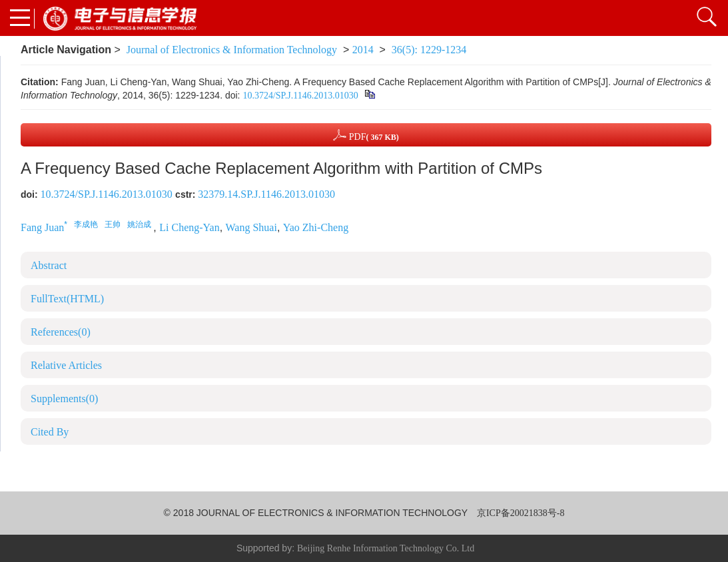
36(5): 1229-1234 (429, 50)
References (61, 332)
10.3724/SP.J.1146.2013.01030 (300, 96)
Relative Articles (66, 365)
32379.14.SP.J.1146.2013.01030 (266, 194)
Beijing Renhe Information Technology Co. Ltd (386, 548)
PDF (366, 135)
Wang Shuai (251, 227)
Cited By (50, 432)
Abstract (49, 265)
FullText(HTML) (67, 299)
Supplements (64, 399)
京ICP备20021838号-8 (521, 513)
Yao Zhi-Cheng (316, 227)
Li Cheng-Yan (189, 227)
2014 (363, 50)
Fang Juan (42, 227)
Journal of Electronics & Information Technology (232, 50)
